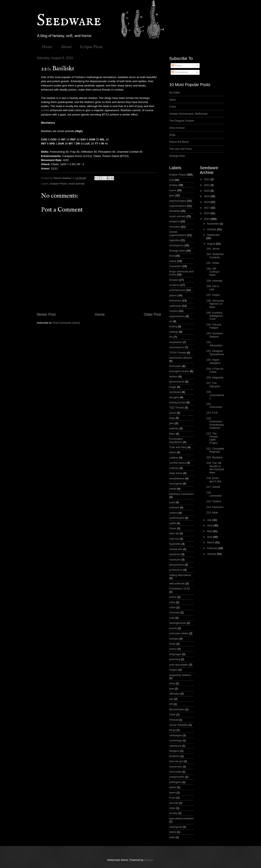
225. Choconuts (214, 405)
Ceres (173, 528)
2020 (207, 191)
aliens (173, 452)
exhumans (175, 300)
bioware (174, 280)
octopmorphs (177, 777)
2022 (207, 179)
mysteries (175, 554)
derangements (178, 623)
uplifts (173, 523)
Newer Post (46, 314)
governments (177, 382)
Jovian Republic (179, 725)
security (174, 803)
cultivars (174, 468)
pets (172, 423)
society (173, 813)
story (172, 683)
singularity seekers (180, 675)
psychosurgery (178, 201)
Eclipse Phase (91, 47)
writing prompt (178, 402)
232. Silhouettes (214, 344)
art (171, 321)
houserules (176, 767)
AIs (171, 337)
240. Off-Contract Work (213, 272)
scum (172, 798)
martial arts (176, 549)
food (172, 256)
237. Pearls (213, 295)
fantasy (174, 185)
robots (173, 261)
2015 (207, 219)
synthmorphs (177, 518)
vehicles (174, 428)
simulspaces (176, 245)
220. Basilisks (214, 457)
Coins (173, 107)
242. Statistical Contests (215, 256)
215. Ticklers (214, 501)
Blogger (149, 860)
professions (176, 570)
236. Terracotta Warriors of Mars (215, 304)
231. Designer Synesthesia (215, 352)
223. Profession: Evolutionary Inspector (215, 423)
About (66, 47)
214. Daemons (215, 507)
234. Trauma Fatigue (214, 326)
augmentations (178, 206)
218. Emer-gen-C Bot (214, 480)
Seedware (69, 21)
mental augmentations (178, 233)
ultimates (175, 694)
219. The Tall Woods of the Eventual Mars (215, 468)
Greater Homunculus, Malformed (188, 114)
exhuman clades (179, 633)
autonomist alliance (180, 358)
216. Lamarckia (214, 494)
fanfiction (175, 756)
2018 (207, 202)
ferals (172, 644)
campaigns (176, 735)
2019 (207, 196)
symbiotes (175, 392)
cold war (174, 539)
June (210, 525)
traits (172, 837)
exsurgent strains (179, 371)
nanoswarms (177, 347)
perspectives (177, 565)
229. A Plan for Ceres (215, 370)
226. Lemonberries (215, 395)
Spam (173, 100)
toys (172, 688)
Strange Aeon (177, 156)
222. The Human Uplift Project (212, 438)
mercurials (175, 772)
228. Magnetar (215, 378)
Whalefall (175, 211)
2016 (207, 213)
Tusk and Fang (178, 447)
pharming (175, 659)
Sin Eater (175, 92)
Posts (176, 65)
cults (172, 618)
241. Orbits (213, 263)
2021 (207, 185)
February (213, 548)
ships (172, 808)
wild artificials (177, 583)
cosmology (176, 740)
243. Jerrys (213, 249)
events (173, 628)
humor (173, 649)
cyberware (175, 306)
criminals (174, 612)
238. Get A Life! (212, 288)
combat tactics (178, 463)
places (173, 295)
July (210, 520)
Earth (172, 714)
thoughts (174, 397)
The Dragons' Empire (182, 121)
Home (47, 47)
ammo (173, 597)
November (213, 224)
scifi (171, 180)
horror (173, 190)
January (212, 554)
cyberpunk (175, 746)
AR (171, 704)
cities (172, 602)
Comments (179, 72)
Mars (172, 434)
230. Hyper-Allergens (213, 361)
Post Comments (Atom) (66, 323)
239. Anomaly (214, 281)
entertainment (177, 290)
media (173, 489)
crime (172, 607)
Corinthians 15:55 (180, 589)
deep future (176, 473)
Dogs (172, 135)
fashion (174, 376)
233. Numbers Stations (215, 335)
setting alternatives (180, 575)
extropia (174, 639)
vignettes (175, 240)
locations (174, 285)
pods (172, 502)
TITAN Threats (178, 353)
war (171, 699)
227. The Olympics (213, 385)
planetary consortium (181, 494)
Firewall (174, 720)
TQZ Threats (177, 408)
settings (174, 332)
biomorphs (175, 366)
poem (173, 792)
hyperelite (175, 544)
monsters (175, 227)
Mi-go (173, 730)
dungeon (174, 751)
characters (175, 266)
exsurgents (176, 484)
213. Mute (212, 513)
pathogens (175, 782)
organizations (177, 316)
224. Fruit (212, 413)
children (174, 458)
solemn (174, 513)
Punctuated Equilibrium (176, 440)
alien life (174, 533)
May (210, 531)
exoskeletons (177, 478)
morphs (174, 311)
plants (173, 787)
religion (174, 670)
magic (173, 387)
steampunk (176, 827)
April (210, 537)
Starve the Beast (179, 142)
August (211, 244)
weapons (175, 221)
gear (172, 195)
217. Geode (213, 487)
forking (173, 326)
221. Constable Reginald (215, 450)
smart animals (76, 184)
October (212, 229)
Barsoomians (177, 709)
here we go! (176, 761)
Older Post (152, 314)
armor (173, 413)
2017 (207, 208)
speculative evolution (181, 818)
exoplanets (176, 342)
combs (45, 110)
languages (175, 654)
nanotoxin (175, 560)
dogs (172, 418)
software (174, 507)
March (211, 542)
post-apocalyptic (179, 665)
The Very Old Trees (181, 149)
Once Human (177, 128)
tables (173, 832)
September (213, 235)
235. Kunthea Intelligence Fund (215, 316)
